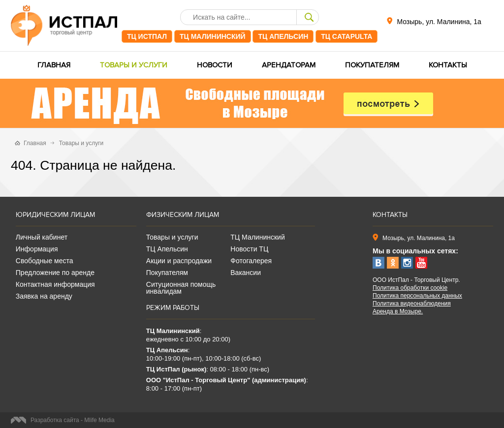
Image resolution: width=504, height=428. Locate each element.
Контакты (448, 65)
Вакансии (246, 273)
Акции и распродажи (179, 261)
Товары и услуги (134, 65)
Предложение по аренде (55, 273)
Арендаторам (289, 65)
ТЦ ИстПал (147, 36)
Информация (37, 249)
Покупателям (372, 65)
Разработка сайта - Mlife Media (73, 420)
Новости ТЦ (249, 249)
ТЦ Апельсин (283, 36)
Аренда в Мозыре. (398, 311)
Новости (215, 65)
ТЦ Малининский (213, 36)
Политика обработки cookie (410, 288)
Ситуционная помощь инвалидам (181, 288)
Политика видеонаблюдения (412, 304)
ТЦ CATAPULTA (346, 36)
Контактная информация (55, 284)
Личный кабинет (42, 237)
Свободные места (45, 261)
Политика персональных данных (417, 296)
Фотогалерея (251, 261)
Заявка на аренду (44, 296)
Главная (54, 65)
